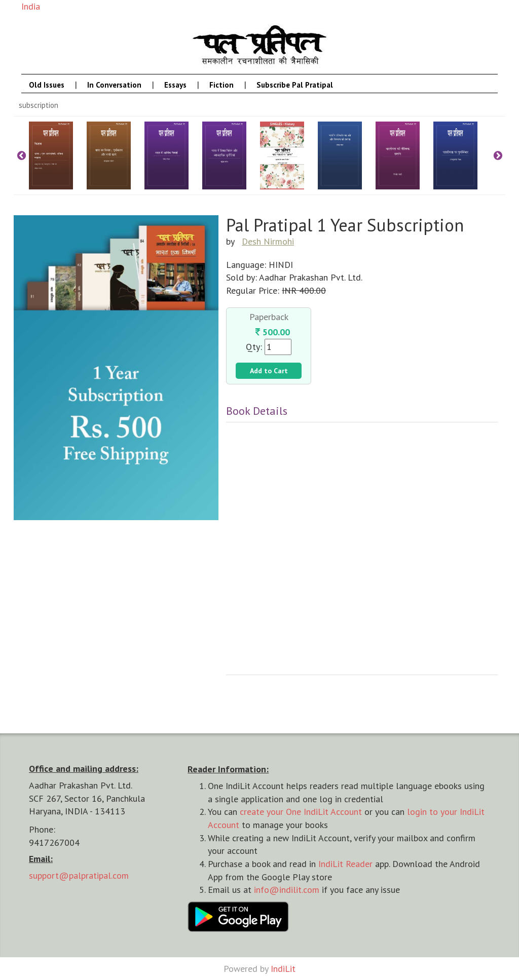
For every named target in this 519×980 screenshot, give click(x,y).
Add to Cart (269, 371)
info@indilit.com (287, 890)
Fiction (221, 85)
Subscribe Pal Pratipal (295, 85)
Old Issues (47, 85)
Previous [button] (21, 155)
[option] (58, 155)
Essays (175, 85)
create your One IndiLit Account (301, 812)
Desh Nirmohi (268, 241)
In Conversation (114, 85)
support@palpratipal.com (79, 875)
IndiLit (283, 969)
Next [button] (498, 155)
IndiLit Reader (345, 864)
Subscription (39, 105)
